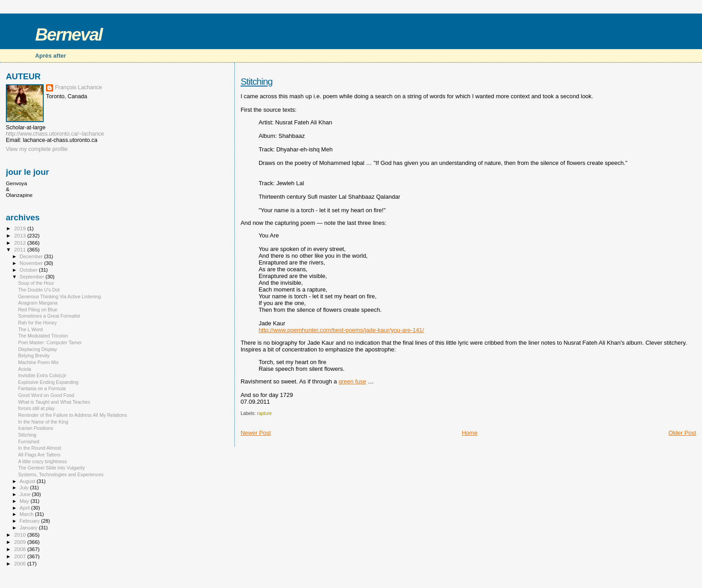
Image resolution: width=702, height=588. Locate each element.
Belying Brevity (34, 356)
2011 (21, 249)
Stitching (257, 81)
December (32, 256)
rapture (264, 413)
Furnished (29, 442)
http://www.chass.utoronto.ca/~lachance (55, 134)
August (28, 481)
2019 (21, 228)
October (30, 270)
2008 (21, 549)
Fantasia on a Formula (42, 388)
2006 (21, 563)
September (33, 277)
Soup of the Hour (36, 283)
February (31, 521)
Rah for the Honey (37, 323)
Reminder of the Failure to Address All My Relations (73, 415)
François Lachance (78, 87)
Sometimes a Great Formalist (49, 316)
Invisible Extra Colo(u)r (42, 375)
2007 (21, 556)
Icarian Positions (36, 428)
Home (470, 433)
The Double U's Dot (39, 290)
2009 (21, 542)
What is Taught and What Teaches (54, 402)
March (27, 514)
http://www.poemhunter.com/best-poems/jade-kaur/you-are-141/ (341, 330)
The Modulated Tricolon (43, 336)
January (30, 528)
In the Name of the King (43, 422)
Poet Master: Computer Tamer (50, 342)
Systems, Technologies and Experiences (61, 474)
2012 (21, 243)
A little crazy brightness (42, 461)
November (32, 263)
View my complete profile (37, 149)
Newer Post (256, 433)
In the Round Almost (39, 448)
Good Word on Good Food (46, 395)
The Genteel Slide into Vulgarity (51, 468)
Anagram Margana (38, 303)
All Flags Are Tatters (39, 455)
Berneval (69, 34)
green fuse (352, 381)
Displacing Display (37, 349)
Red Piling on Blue (38, 310)
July (25, 488)
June (26, 494)
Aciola (25, 369)
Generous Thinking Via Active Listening (59, 296)
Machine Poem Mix (38, 362)
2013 (21, 235)
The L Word (30, 329)
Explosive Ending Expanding (48, 382)
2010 (21, 535)
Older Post (682, 433)
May (25, 501)
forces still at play (36, 408)
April (25, 508)
